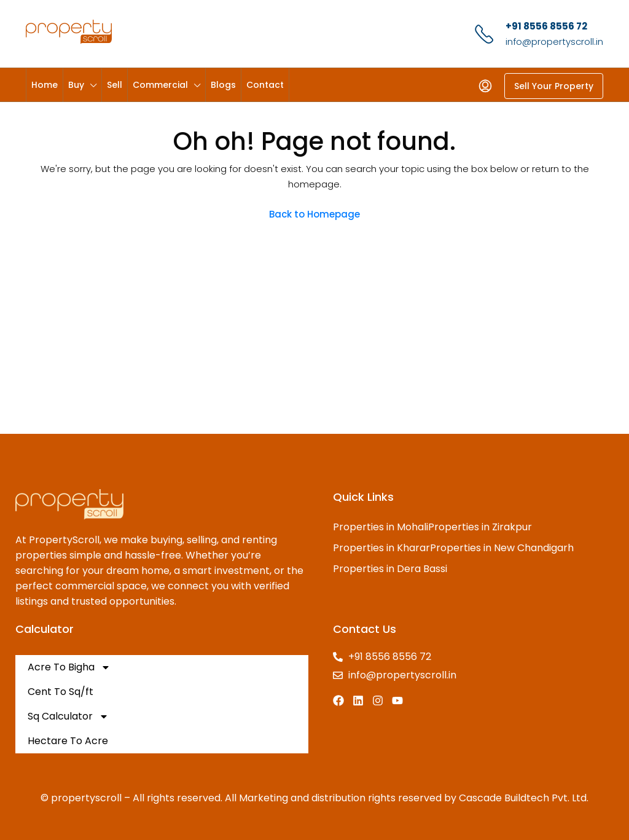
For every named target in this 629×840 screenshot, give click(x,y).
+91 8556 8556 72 (546, 26)
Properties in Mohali (381, 527)
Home (45, 85)
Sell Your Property (554, 86)
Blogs (223, 85)
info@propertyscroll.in (554, 41)
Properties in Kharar (381, 548)
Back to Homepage (314, 214)
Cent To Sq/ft (61, 692)
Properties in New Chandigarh (502, 548)
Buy (76, 85)
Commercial (160, 85)
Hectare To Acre (68, 741)
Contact (265, 85)
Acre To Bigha (69, 667)
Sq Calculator (68, 716)
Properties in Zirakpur (480, 527)
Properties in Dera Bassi (390, 569)
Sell (115, 85)
